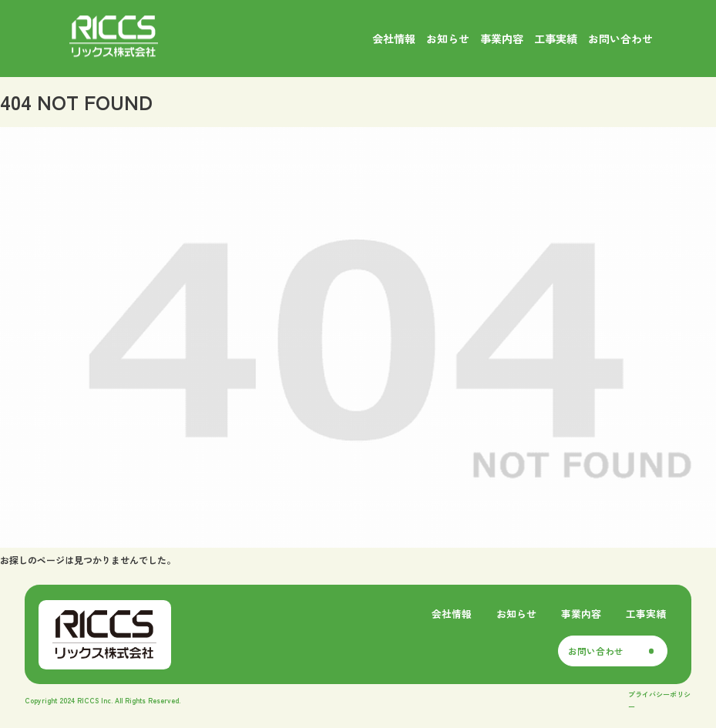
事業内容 (581, 614)
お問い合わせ (596, 651)
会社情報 (452, 614)
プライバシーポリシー (659, 701)
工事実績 (646, 614)
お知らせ (516, 614)
